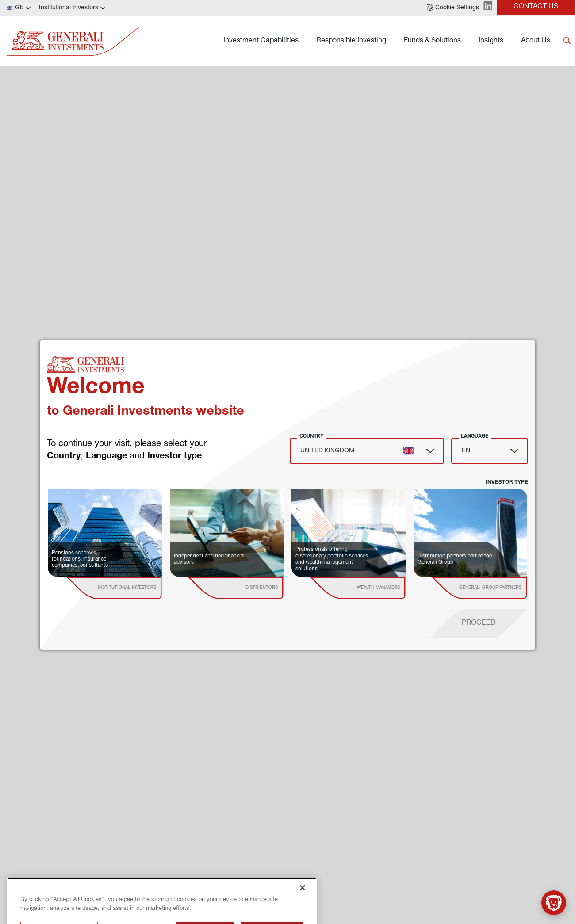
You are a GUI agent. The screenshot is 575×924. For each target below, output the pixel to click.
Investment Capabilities (261, 41)
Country (311, 436)
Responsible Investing (351, 41)
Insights (491, 41)
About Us (536, 41)
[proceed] (479, 624)
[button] (453, 8)
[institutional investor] (127, 588)
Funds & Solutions (432, 41)
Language (475, 436)
